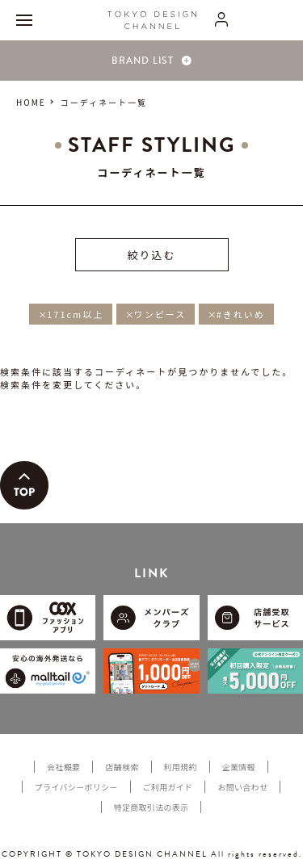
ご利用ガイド (168, 787)
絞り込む (151, 255)
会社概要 (63, 767)
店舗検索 (122, 767)
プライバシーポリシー (76, 787)
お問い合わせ (242, 787)
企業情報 (239, 767)
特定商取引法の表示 (151, 807)
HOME (31, 102)
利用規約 (181, 767)
